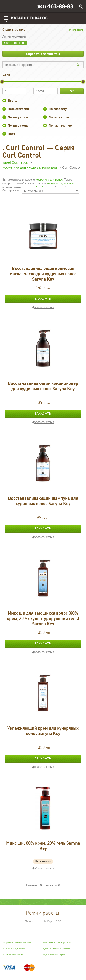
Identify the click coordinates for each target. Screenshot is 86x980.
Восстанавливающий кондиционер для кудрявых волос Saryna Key (43, 386)
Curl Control (12, 43)
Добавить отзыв (43, 307)
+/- (4, 101)
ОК (72, 91)
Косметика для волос (49, 180)
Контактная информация (58, 942)
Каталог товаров (29, 18)
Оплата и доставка (14, 948)
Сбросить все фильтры (43, 54)
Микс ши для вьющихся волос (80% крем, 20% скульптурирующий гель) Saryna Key (43, 618)
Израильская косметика (17, 942)
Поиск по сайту (81, 7)
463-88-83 (55, 7)
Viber (7, 6)
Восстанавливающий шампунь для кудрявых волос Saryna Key (43, 501)
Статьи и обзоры (13, 954)
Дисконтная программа (57, 948)
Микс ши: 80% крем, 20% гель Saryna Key (43, 846)
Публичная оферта (54, 954)
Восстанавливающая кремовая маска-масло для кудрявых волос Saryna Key (43, 274)
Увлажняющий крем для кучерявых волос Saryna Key (43, 731)
